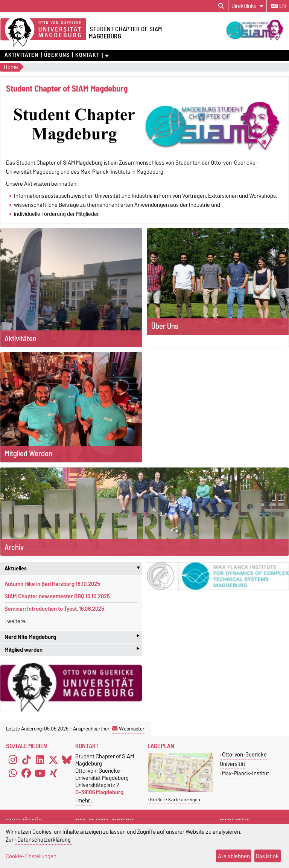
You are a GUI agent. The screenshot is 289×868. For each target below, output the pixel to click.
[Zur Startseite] (43, 33)
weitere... (18, 621)
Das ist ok (267, 856)
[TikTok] (26, 759)
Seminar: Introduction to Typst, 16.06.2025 (54, 609)
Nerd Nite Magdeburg (72, 637)
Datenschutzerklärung (44, 840)
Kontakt (87, 55)
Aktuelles (73, 568)
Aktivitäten (21, 55)
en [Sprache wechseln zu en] (278, 6)
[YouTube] (40, 773)
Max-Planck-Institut (246, 773)
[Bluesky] (67, 759)
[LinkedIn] (40, 759)
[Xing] (53, 773)
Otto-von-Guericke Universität (243, 759)
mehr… (85, 800)
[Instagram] (13, 759)
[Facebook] (26, 773)
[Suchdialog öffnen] (221, 6)
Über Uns (57, 55)
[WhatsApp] (13, 773)
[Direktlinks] (247, 6)
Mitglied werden (72, 650)
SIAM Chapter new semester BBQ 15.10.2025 (57, 596)
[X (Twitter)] (53, 759)
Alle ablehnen (234, 856)
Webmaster (128, 729)
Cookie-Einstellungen (31, 856)
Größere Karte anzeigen (175, 800)
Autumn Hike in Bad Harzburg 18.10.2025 (52, 584)
